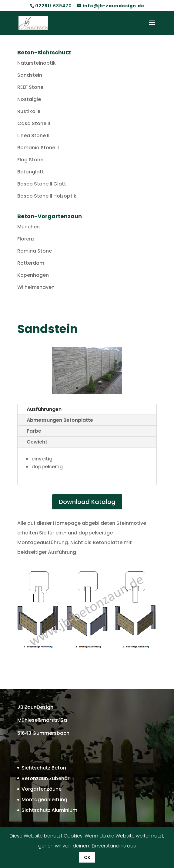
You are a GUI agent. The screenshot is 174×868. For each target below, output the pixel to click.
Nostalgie (29, 99)
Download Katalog (87, 502)
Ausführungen (44, 409)
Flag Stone (30, 160)
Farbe (34, 431)
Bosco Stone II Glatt (42, 184)
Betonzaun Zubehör (45, 778)
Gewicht (37, 442)
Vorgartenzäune (42, 789)
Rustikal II (29, 111)
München (28, 227)
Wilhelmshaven (36, 287)
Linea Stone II (33, 136)
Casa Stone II (34, 123)
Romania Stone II (38, 148)
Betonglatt (31, 172)
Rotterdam (31, 263)
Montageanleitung (44, 800)
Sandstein (30, 75)
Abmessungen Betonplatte (60, 420)
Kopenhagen (33, 275)
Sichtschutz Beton (44, 768)
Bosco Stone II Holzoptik (47, 196)
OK (87, 857)
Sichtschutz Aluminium (49, 810)
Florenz (26, 239)
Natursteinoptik (37, 63)
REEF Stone (30, 87)
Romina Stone (35, 251)
